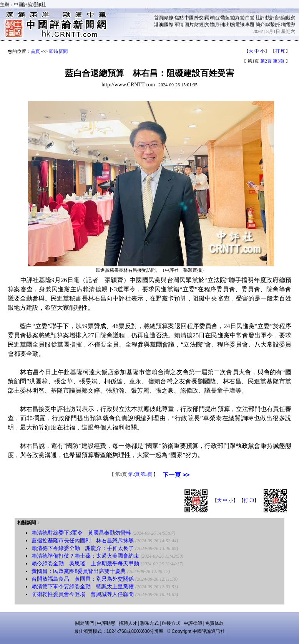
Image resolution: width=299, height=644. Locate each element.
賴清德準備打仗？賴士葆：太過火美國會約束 (85, 556)
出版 (230, 25)
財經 (199, 25)
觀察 (291, 18)
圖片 (189, 25)
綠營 (240, 18)
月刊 (219, 25)
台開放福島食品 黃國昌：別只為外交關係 (83, 579)
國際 (169, 25)
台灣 (219, 18)
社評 (260, 18)
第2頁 (266, 61)
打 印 (280, 51)
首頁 (159, 18)
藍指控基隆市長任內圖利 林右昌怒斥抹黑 (83, 541)
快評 (270, 18)
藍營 (230, 18)
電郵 (291, 25)
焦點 (179, 18)
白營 (250, 18)
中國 (189, 18)
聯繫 (270, 25)
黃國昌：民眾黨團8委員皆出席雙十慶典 (79, 571)
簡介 (260, 25)
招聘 (281, 25)
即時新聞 (58, 51)
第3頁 (279, 61)
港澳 (159, 25)
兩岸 (209, 18)
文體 (209, 25)
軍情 (179, 25)
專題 (250, 25)
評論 (281, 18)
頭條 (169, 18)
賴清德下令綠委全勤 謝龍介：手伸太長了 (83, 548)
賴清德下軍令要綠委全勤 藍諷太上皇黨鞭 (83, 587)
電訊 (240, 25)
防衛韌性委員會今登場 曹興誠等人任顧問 (83, 594)
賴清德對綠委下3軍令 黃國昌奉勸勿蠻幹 (81, 533)
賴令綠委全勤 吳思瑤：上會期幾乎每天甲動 (85, 564)
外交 (199, 18)
